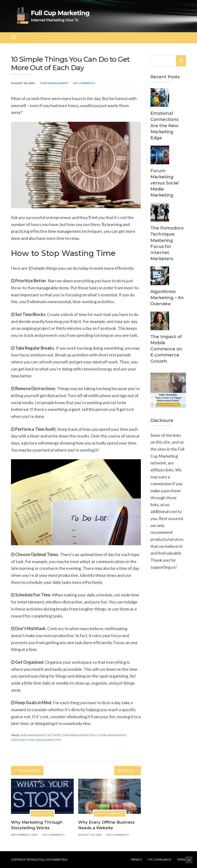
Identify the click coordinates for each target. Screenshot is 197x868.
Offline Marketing (109, 813)
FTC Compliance (160, 860)
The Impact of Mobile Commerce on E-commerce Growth (166, 349)
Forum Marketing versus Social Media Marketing (164, 183)
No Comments (84, 83)
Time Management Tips (44, 740)
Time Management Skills (81, 735)
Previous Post (27, 770)
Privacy (137, 860)
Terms (182, 860)
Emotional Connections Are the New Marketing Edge (164, 126)
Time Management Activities (41, 735)
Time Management (54, 83)
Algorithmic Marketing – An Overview (167, 298)
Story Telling (42, 813)
